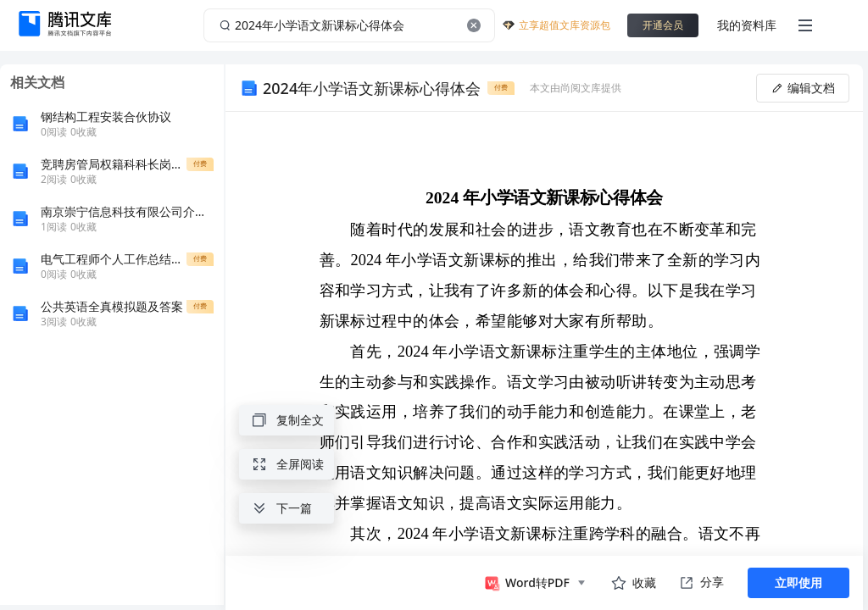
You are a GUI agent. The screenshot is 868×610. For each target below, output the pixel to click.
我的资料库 (747, 25)
